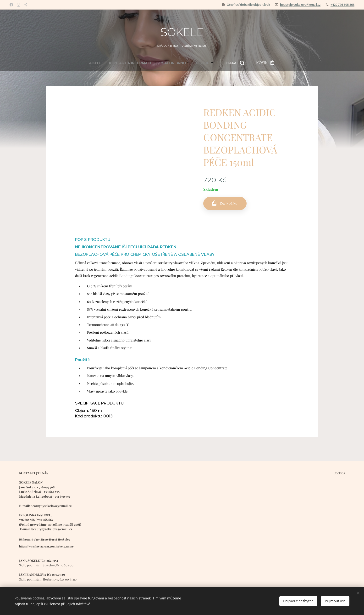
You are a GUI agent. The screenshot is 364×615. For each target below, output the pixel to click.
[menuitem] (137, 63)
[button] (188, 63)
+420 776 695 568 (342, 5)
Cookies (339, 473)
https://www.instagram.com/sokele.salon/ (47, 546)
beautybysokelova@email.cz (300, 5)
